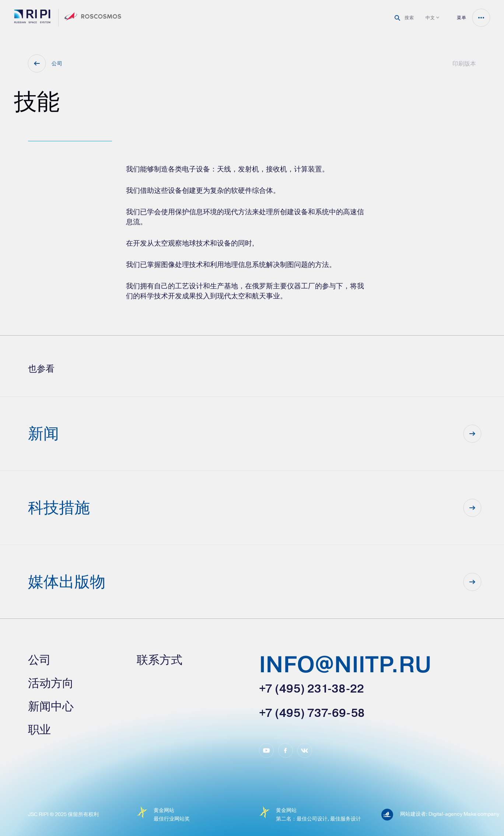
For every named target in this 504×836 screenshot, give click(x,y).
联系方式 (160, 660)
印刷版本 (464, 63)
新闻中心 (51, 706)
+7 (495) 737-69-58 (312, 713)
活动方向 (51, 683)
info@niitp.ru (345, 666)
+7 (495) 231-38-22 (311, 689)
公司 (39, 660)
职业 (39, 730)
